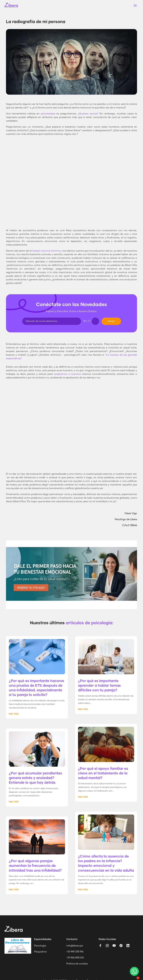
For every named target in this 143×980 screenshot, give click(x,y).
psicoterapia (48, 114)
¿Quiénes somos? (88, 114)
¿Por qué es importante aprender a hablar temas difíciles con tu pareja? (99, 686)
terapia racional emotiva (46, 251)
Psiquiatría (40, 952)
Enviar (111, 321)
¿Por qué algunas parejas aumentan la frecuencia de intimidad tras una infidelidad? (35, 866)
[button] (134, 971)
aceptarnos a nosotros (67, 374)
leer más (14, 714)
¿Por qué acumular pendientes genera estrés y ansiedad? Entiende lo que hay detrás (35, 778)
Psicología (40, 946)
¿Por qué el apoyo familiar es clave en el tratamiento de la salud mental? (103, 773)
